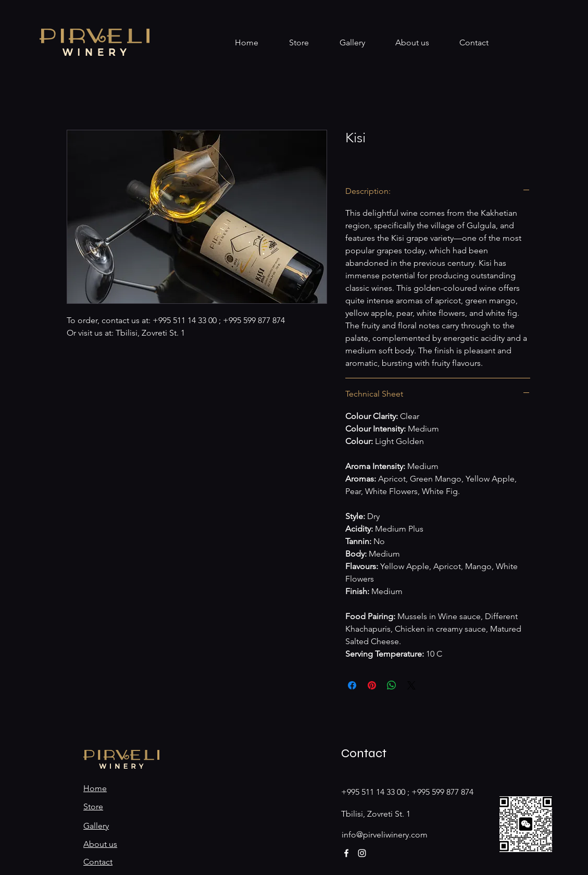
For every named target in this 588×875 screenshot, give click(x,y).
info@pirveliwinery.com (385, 835)
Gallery (96, 826)
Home (95, 788)
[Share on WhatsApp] (392, 685)
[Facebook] (346, 853)
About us (100, 844)
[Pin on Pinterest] (372, 685)
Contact (98, 862)
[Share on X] (411, 685)
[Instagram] (362, 853)
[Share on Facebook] (352, 685)
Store (93, 806)
